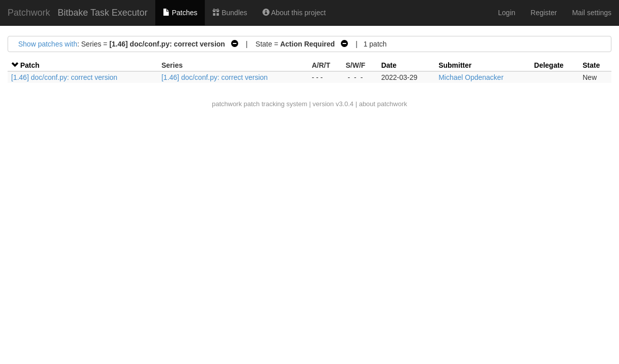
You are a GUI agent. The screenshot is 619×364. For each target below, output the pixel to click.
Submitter (455, 65)
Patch (30, 65)
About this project (294, 13)
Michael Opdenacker (471, 77)
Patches (180, 13)
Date (389, 65)
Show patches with (48, 44)
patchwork (227, 104)
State (591, 65)
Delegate (549, 65)
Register (544, 13)
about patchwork (383, 104)
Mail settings (592, 13)
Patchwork (29, 13)
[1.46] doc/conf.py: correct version (64, 77)
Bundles (230, 13)
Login (507, 13)
